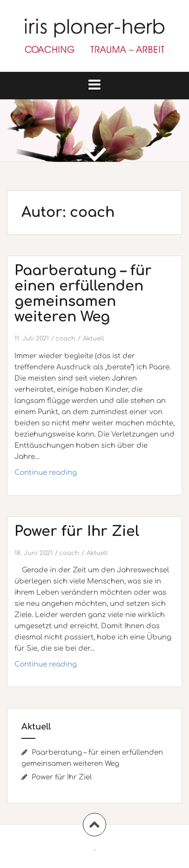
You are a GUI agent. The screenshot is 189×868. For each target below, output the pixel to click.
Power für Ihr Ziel (77, 531)
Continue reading (71, 475)
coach (65, 339)
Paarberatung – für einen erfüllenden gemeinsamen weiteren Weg (83, 294)
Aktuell (94, 339)
